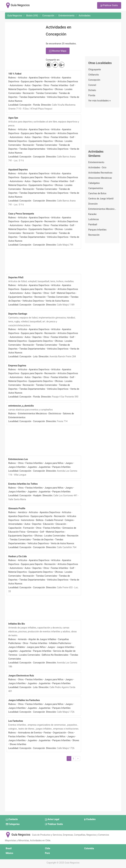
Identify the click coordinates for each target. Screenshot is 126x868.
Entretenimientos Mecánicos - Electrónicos (40, 414)
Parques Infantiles (61, 467)
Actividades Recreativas (100, 173)
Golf (72, 85)
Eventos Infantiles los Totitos (23, 484)
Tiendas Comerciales (46, 93)
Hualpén (37, 496)
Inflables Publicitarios (60, 643)
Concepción (25, 105)
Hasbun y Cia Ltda (18, 556)
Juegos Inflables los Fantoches (24, 700)
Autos (28, 85)
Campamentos (96, 188)
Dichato (92, 90)
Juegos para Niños (54, 463)
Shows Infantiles (18, 744)
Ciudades (90, 820)
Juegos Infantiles (17, 467)
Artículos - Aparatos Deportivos (34, 78)
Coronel (92, 85)
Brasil (9, 848)
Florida (37, 105)
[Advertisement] (24, 40)
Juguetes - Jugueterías (39, 467)
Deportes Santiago (18, 314)
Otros (46, 85)
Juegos (69, 463)
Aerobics (23, 512)
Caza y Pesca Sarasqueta (21, 214)
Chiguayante (95, 70)
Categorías (13, 824)
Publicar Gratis (109, 6)
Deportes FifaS (16, 278)
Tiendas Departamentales (32, 97)
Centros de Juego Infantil (101, 199)
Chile (48, 848)
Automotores (16, 85)
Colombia (89, 848)
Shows (76, 740)
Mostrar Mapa (58, 51)
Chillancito (94, 75)
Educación (48, 524)
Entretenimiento (96, 162)
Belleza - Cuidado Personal (50, 520)
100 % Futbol (15, 74)
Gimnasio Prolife (17, 509)
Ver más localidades (99, 101)
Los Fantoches (16, 721)
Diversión (93, 204)
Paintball (93, 225)
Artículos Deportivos (68, 82)
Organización (60, 733)
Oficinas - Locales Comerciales (50, 536)
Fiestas (47, 733)
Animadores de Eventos (30, 733)
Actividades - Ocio (97, 168)
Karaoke (92, 214)
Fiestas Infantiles (59, 85)
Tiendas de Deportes (43, 540)
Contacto (12, 820)
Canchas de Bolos (97, 193)
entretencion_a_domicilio (21, 406)
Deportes (37, 85)
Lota (35, 357)
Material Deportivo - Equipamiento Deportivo (31, 89)
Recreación (28, 93)
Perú (47, 853)
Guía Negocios (18, 835)
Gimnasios (33, 532)
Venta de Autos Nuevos (57, 301)
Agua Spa (13, 118)
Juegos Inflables (17, 647)
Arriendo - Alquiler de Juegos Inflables (37, 639)
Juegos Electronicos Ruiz (21, 676)
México (10, 853)
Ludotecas (93, 219)
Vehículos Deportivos (58, 97)
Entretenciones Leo (18, 459)
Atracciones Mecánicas (100, 178)
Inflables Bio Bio (17, 624)
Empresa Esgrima (17, 366)
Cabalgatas (94, 183)
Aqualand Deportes (18, 170)
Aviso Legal (52, 820)
